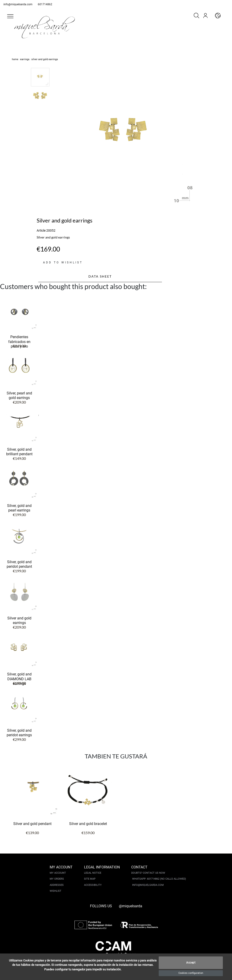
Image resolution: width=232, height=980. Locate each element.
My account (58, 873)
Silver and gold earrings (19, 620)
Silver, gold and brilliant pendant (19, 452)
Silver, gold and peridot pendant (19, 564)
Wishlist (56, 891)
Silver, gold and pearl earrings (19, 508)
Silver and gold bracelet (88, 824)
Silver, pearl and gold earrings (19, 395)
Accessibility (93, 885)
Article (41, 230)
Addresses (57, 885)
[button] (10, 16)
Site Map (90, 879)
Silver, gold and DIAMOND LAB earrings (19, 679)
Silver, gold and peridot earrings (19, 733)
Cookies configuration (191, 973)
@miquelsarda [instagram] (131, 906)
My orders (57, 879)
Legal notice (93, 873)
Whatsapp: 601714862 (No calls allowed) (159, 879)
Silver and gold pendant (32, 824)
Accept (191, 963)
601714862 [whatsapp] (45, 4)
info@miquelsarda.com (18, 4)
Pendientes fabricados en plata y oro (19, 341)
